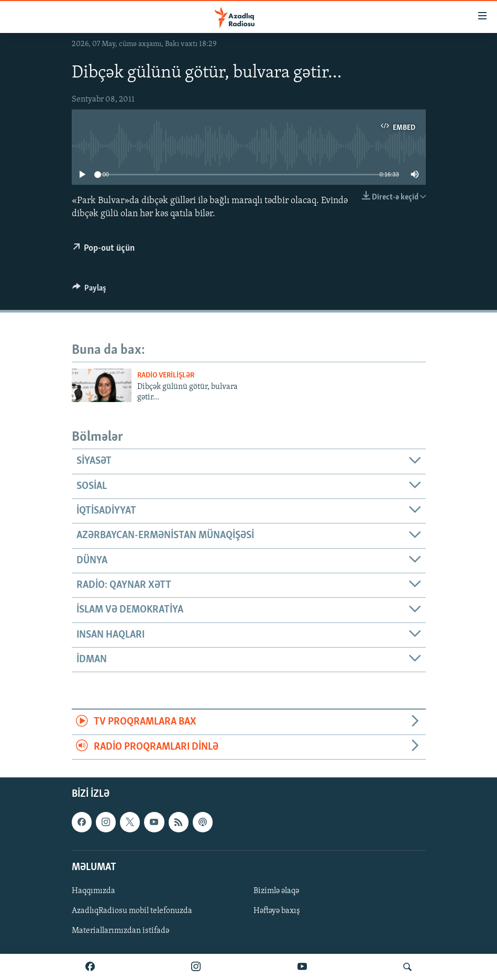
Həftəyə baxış (277, 911)
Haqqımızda (93, 891)
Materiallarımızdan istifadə (120, 931)
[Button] (90, 291)
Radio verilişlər (166, 376)
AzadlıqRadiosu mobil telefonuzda (132, 911)
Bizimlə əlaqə (276, 891)
